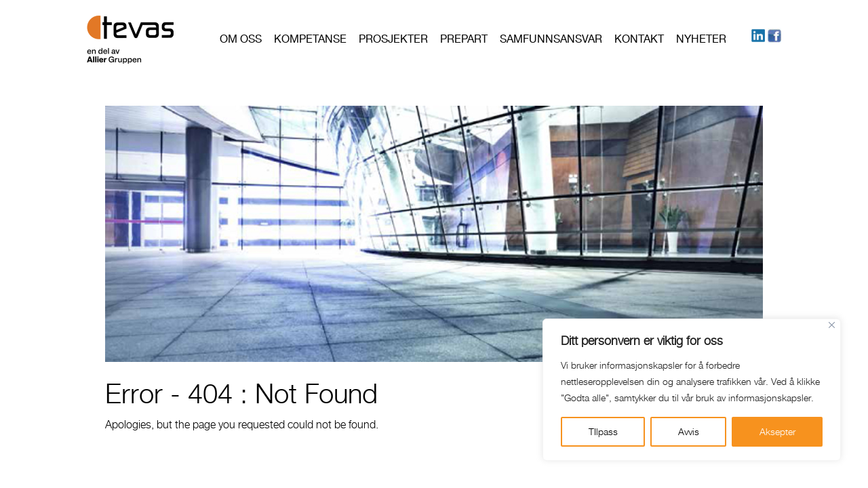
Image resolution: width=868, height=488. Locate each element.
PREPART (464, 39)
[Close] (832, 325)
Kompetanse (310, 39)
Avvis (689, 431)
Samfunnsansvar (551, 39)
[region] (692, 390)
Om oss (241, 39)
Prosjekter (393, 39)
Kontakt (639, 39)
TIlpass (603, 431)
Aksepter (777, 431)
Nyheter (701, 39)
